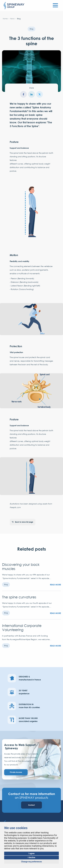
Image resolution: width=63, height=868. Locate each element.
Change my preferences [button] (31, 862)
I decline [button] (31, 857)
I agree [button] (31, 853)
